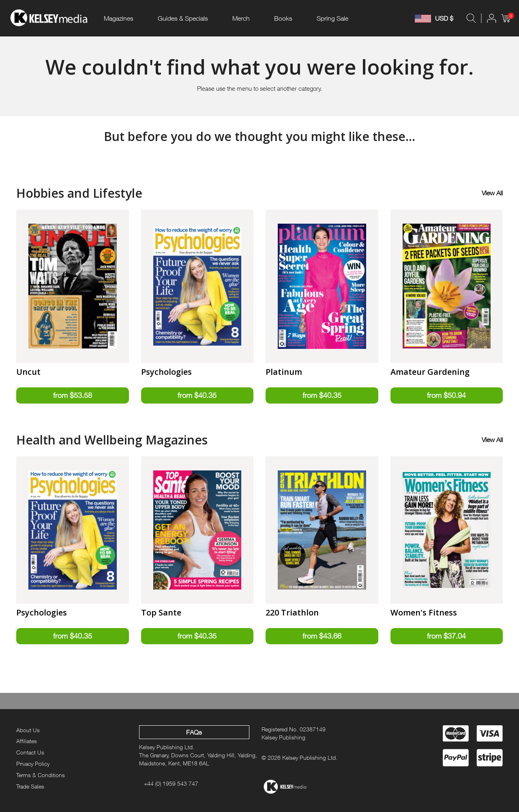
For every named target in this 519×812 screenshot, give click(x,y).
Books (283, 18)
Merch (241, 18)
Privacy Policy (33, 764)
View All (492, 193)
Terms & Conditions (41, 775)
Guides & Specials (183, 18)
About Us (28, 730)
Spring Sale (332, 18)
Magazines (119, 18)
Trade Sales (30, 786)
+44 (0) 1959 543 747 (171, 783)
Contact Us (30, 752)
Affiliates (27, 741)
